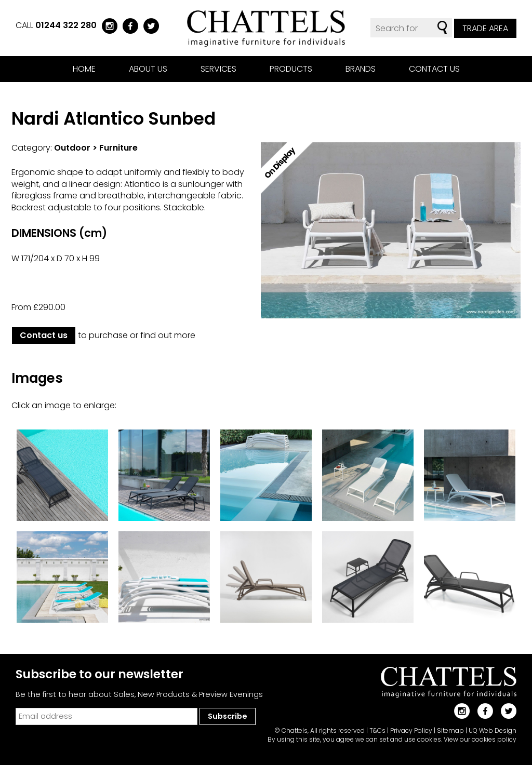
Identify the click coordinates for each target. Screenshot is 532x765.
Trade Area (485, 28)
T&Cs (377, 730)
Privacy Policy (411, 730)
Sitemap (450, 730)
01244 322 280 (66, 25)
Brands (361, 69)
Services (218, 69)
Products (291, 69)
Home (84, 69)
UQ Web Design (493, 730)
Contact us (434, 69)
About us (148, 69)
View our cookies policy (480, 739)
